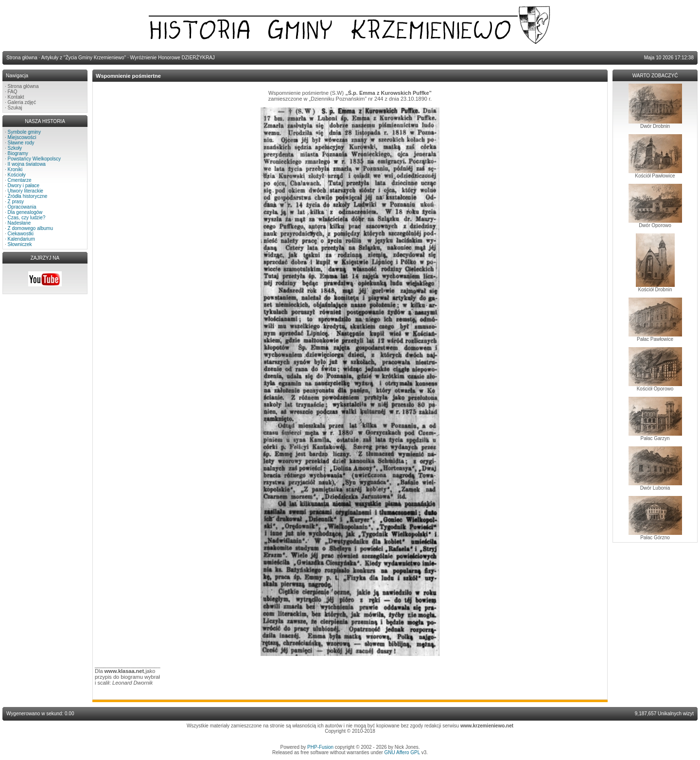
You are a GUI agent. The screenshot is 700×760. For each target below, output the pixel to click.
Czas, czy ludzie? (27, 218)
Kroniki (15, 169)
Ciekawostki (21, 234)
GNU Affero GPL (402, 752)
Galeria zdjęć (22, 102)
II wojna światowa (27, 164)
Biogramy (18, 153)
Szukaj (15, 108)
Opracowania (22, 207)
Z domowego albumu (30, 228)
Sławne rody (21, 143)
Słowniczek (20, 244)
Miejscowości (22, 137)
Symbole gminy (24, 132)
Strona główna (23, 86)
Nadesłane (19, 223)
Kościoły (17, 175)
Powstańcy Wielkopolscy (34, 159)
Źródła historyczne (28, 196)
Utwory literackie (26, 191)
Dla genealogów (25, 212)
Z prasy (16, 202)
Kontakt (16, 97)
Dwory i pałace (24, 186)
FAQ (13, 92)
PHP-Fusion (320, 747)
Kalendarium (21, 239)
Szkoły (15, 148)
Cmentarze (20, 180)
